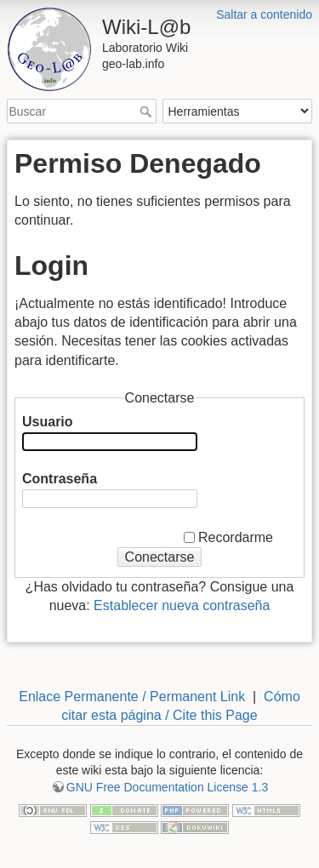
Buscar (148, 111)
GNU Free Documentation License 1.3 (167, 787)
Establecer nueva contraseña (182, 605)
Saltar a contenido (264, 14)
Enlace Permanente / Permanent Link (132, 697)
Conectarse (160, 557)
